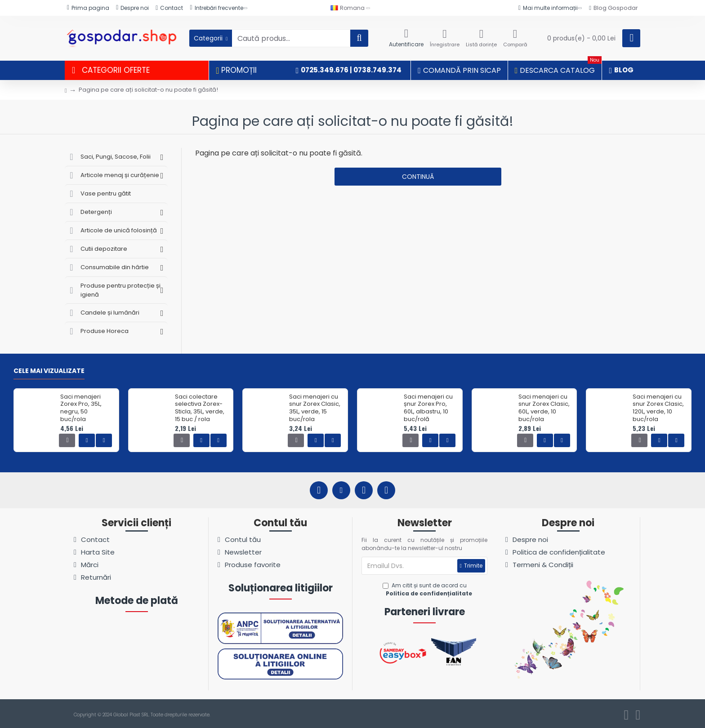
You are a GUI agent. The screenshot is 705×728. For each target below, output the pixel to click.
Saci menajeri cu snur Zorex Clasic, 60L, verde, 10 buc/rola (544, 408)
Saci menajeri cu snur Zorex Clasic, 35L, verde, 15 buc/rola (315, 408)
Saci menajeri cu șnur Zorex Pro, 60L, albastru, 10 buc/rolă (428, 408)
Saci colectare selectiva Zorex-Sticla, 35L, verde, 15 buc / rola (200, 408)
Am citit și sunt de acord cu (428, 590)
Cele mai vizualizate (49, 371)
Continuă (418, 177)
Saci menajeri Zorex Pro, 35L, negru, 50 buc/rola (81, 408)
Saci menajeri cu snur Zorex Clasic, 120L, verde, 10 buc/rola (658, 408)
